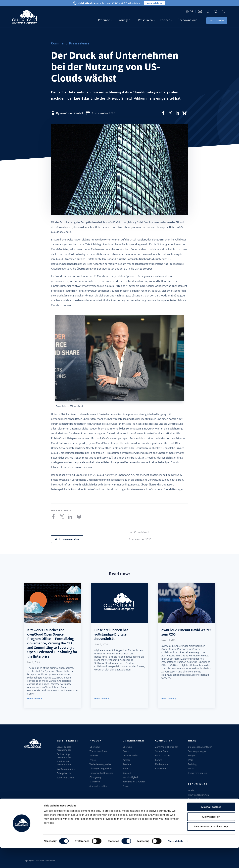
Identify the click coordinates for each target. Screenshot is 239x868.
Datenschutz (194, 799)
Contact (200, 11)
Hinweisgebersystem (199, 795)
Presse (126, 786)
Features (94, 755)
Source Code (162, 751)
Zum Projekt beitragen (167, 747)
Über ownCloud (189, 20)
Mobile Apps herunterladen (64, 763)
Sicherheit (95, 782)
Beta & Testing (163, 755)
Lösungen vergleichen (101, 768)
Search (223, 11)
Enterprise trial (64, 773)
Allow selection (211, 837)
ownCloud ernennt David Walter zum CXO (186, 632)
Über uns (127, 747)
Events (126, 751)
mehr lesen (34, 698)
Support (192, 755)
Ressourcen (147, 20)
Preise (93, 760)
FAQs (190, 760)
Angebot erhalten (98, 786)
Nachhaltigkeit (130, 777)
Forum (159, 760)
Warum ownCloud (99, 751)
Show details (176, 861)
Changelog (95, 777)
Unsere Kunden (130, 755)
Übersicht (94, 747)
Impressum (194, 803)
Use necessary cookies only (211, 847)
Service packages (197, 751)
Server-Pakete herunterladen (64, 748)
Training (192, 764)
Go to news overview (67, 539)
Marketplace (162, 764)
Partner (166, 20)
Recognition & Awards (134, 782)
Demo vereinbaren (197, 773)
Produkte (105, 20)
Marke (191, 790)
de (191, 11)
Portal (191, 768)
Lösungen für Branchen (101, 773)
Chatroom (160, 768)
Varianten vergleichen (101, 764)
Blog (216, 11)
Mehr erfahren (155, 3)
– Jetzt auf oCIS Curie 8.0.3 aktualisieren (110, 3)
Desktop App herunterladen (64, 756)
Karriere (127, 764)
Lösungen (125, 20)
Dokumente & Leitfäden (200, 747)
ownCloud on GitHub (208, 11)
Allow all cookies (211, 827)
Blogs (125, 768)
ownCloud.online (66, 769)
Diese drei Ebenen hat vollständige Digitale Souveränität (111, 634)
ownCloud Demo (65, 778)
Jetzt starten (217, 20)
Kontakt (127, 773)
